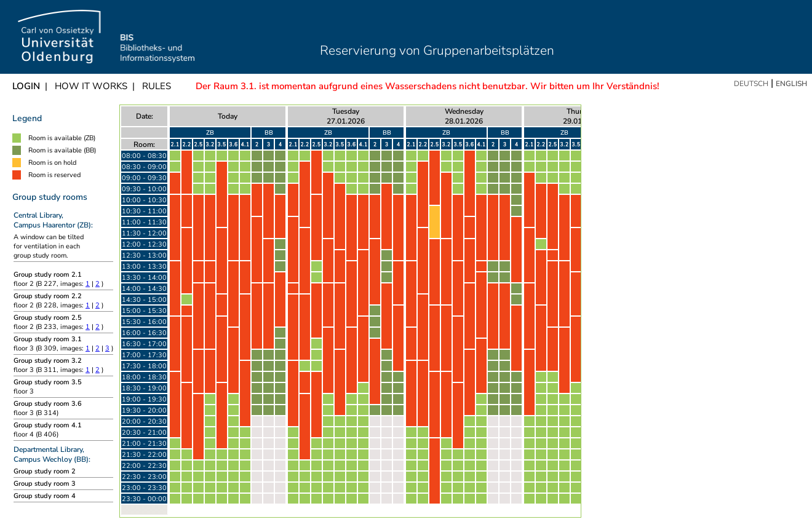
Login (26, 86)
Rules (157, 86)
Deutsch (751, 84)
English (791, 84)
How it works (91, 86)
